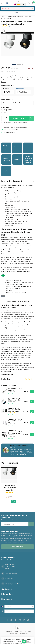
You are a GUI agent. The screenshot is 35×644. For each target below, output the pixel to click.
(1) (10, 26)
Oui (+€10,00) (8, 110)
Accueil (3, 17)
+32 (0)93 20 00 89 (11, 573)
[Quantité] (9, 501)
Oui (24, 641)
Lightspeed (11, 633)
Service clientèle (18, 547)
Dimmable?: (6, 107)
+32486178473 (10, 578)
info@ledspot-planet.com (13, 584)
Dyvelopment (24, 633)
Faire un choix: (7, 100)
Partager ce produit (21, 122)
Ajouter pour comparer (7, 122)
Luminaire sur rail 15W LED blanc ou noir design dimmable (9, 488)
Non (5, 112)
